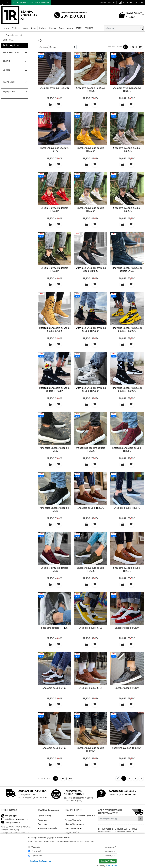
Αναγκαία (36, 847)
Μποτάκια (11, 63)
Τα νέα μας (42, 820)
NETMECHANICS (111, 866)
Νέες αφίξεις (13, 147)
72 (133, 47)
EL (3, 2)
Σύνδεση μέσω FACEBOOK (131, 2)
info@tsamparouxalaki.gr (15, 819)
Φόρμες (53, 28)
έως (17, 176)
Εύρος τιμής (9, 161)
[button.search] (141, 28)
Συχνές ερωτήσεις (73, 832)
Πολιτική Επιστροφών (75, 824)
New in (6, 28)
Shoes (33, 28)
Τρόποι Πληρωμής (73, 820)
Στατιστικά (36, 851)
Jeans (25, 28)
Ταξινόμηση (43, 47)
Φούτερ (43, 28)
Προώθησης (37, 856)
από (5, 176)
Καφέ (9, 115)
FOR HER (89, 28)
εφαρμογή (15, 188)
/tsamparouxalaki (11, 822)
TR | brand (12, 80)
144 (140, 47)
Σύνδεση (102, 2)
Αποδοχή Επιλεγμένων (41, 861)
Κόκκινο (10, 123)
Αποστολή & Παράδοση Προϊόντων (80, 816)
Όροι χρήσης (43, 824)
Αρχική (9, 35)
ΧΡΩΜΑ (7, 91)
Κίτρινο (10, 119)
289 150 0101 (130, 795)
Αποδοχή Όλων (108, 861)
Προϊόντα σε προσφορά (12, 153)
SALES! (79, 28)
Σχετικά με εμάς (44, 816)
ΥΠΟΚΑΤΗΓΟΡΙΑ (11, 52)
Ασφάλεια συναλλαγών (47, 828)
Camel (9, 97)
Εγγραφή (112, 2)
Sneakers (11, 58)
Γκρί (8, 110)
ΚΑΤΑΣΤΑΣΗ (9, 137)
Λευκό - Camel (13, 132)
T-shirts (16, 28)
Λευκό (9, 128)
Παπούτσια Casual (15, 67)
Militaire (10, 101)
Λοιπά (70, 28)
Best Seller (12, 143)
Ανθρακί (10, 106)
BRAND (6, 74)
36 (125, 47)
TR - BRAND (12, 84)
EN (7, 2)
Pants (62, 28)
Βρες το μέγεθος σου (74, 828)
